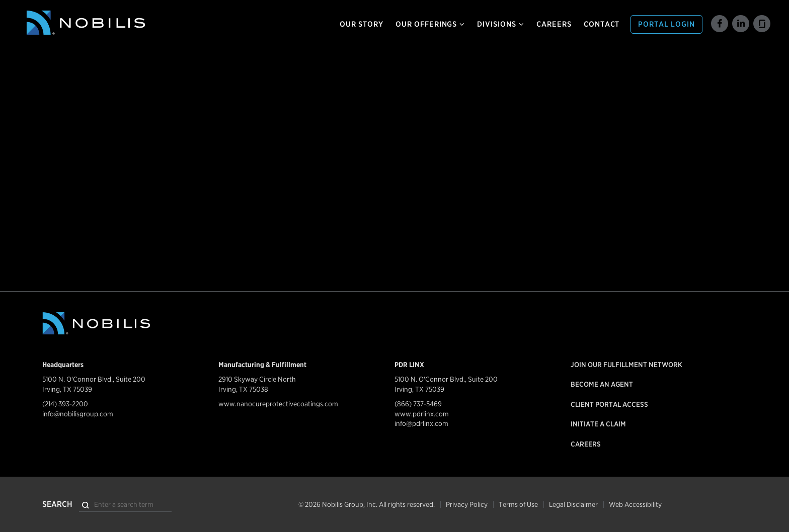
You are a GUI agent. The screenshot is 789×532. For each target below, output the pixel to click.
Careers (554, 24)
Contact (602, 24)
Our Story (362, 24)
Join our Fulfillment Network (626, 365)
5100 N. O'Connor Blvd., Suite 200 (94, 379)
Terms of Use (518, 504)
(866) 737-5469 (418, 404)
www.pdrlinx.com (422, 414)
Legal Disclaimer (573, 504)
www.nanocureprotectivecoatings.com (278, 404)
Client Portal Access (609, 404)
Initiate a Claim (598, 424)
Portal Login (666, 24)
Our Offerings (430, 24)
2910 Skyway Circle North (257, 379)
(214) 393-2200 (65, 404)
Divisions (501, 24)
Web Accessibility (635, 504)
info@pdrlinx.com (421, 423)
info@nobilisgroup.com (78, 414)
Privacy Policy (467, 504)
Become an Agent (602, 384)
